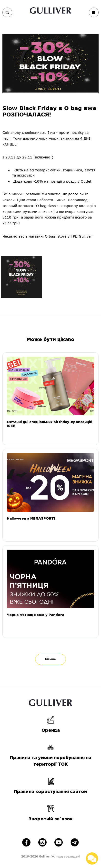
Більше (50, 659)
